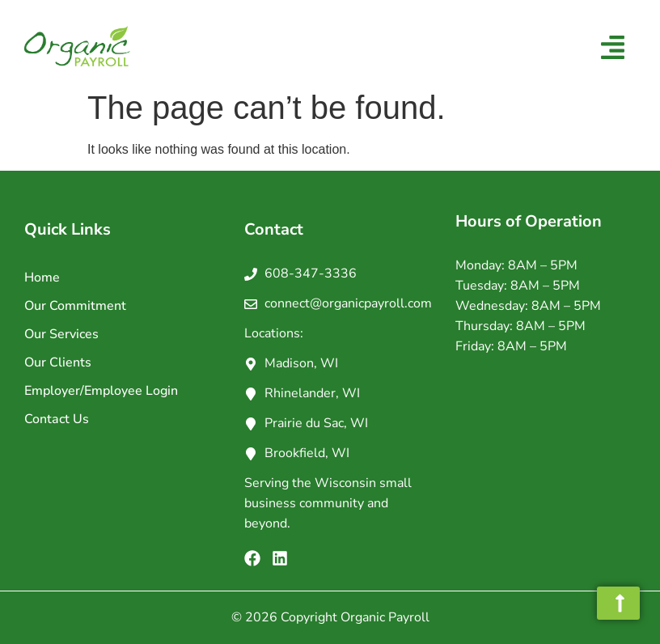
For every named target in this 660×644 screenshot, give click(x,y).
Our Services (61, 334)
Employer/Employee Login (101, 391)
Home (42, 278)
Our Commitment (75, 306)
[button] (613, 49)
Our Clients (58, 362)
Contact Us (57, 419)
